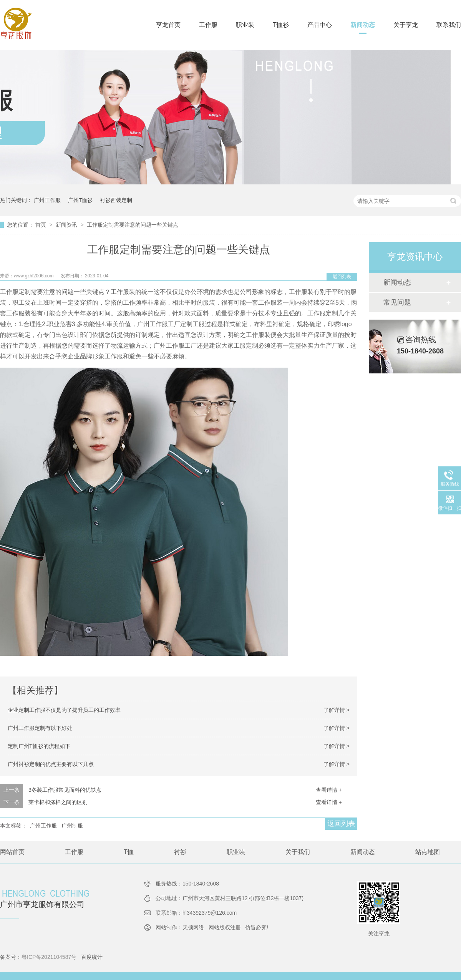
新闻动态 (363, 25)
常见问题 (397, 302)
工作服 (208, 25)
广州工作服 (47, 200)
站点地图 (428, 852)
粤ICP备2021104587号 (49, 957)
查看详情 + (329, 790)
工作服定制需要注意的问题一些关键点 (133, 225)
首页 (41, 225)
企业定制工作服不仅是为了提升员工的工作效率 (64, 710)
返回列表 (342, 277)
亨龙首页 (168, 25)
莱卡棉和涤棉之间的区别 (58, 802)
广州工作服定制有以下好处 (40, 728)
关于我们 (298, 852)
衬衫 (180, 852)
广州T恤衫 (80, 200)
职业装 (245, 25)
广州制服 (72, 826)
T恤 (129, 852)
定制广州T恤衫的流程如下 (39, 746)
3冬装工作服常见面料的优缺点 (65, 790)
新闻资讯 (67, 225)
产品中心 (320, 25)
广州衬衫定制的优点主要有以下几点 (51, 764)
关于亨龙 (406, 25)
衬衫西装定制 (116, 200)
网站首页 (12, 852)
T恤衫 (281, 25)
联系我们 (449, 25)
